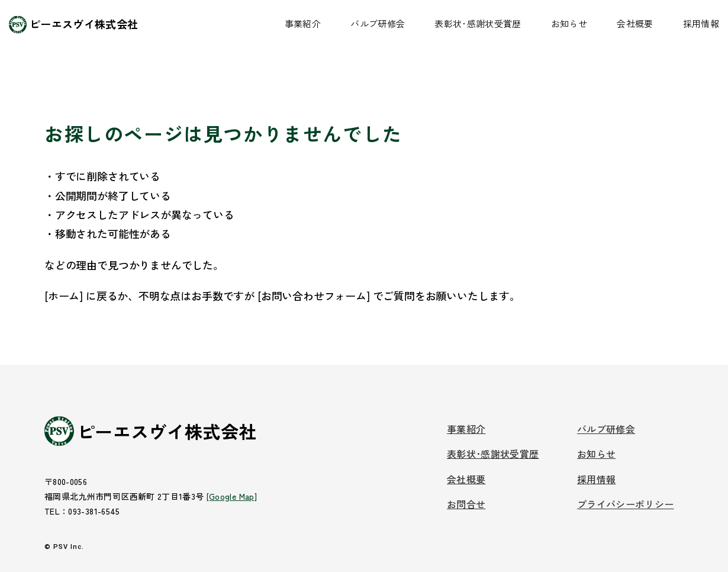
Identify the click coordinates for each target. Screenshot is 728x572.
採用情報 (701, 23)
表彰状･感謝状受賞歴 (478, 23)
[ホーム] (64, 295)
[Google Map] (232, 496)
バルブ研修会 (378, 23)
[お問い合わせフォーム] (314, 295)
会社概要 (635, 23)
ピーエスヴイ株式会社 (84, 24)
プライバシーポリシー (626, 504)
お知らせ (569, 23)
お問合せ (466, 504)
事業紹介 (303, 23)
